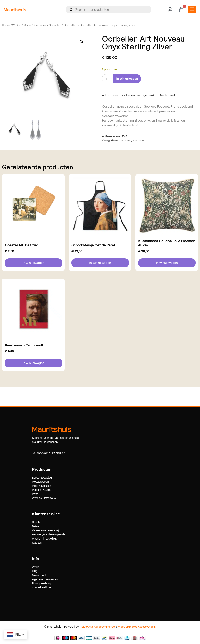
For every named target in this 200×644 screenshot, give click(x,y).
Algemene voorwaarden (45, 579)
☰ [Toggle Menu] (192, 9)
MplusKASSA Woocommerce (97, 627)
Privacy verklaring (41, 583)
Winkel (17, 25)
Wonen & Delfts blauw (44, 498)
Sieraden (55, 25)
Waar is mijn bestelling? (45, 539)
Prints (35, 494)
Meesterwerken (40, 482)
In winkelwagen (127, 79)
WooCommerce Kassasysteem (137, 627)
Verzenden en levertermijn (46, 530)
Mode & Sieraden (35, 25)
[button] (82, 42)
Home (6, 25)
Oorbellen (70, 25)
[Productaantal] (108, 79)
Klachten (37, 543)
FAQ (35, 571)
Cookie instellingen (42, 587)
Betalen (36, 526)
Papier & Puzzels (41, 490)
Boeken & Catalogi (42, 478)
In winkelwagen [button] (33, 263)
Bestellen (37, 522)
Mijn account (39, 575)
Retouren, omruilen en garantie (49, 534)
